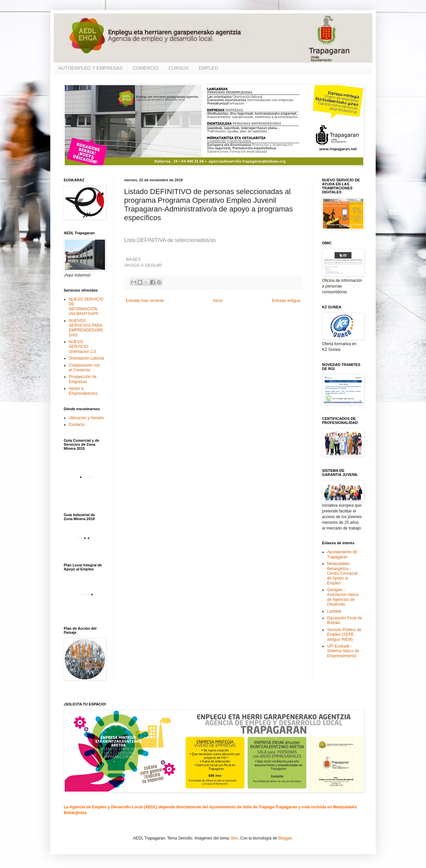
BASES (133, 259)
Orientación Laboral (86, 358)
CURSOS (178, 68)
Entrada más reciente (145, 301)
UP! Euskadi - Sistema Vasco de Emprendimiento (343, 651)
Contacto (77, 425)
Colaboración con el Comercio (84, 368)
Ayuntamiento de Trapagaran (342, 554)
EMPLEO (208, 68)
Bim (235, 838)
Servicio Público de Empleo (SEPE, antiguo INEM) (344, 635)
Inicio (218, 301)
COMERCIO (145, 68)
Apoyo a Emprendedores (83, 391)
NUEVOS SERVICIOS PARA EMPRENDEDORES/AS (86, 328)
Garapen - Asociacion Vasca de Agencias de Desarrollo (343, 597)
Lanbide (334, 611)
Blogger (285, 838)
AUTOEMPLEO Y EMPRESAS (90, 68)
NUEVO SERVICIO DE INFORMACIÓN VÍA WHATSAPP (86, 306)
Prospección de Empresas (83, 379)
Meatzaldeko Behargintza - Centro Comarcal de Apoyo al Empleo (342, 573)
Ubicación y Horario (86, 418)
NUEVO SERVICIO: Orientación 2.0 (82, 347)
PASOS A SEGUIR (143, 265)
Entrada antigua (286, 301)
